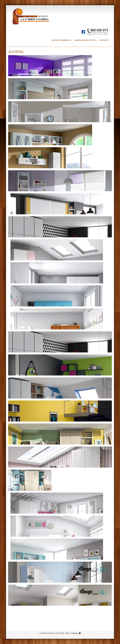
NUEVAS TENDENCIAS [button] (62, 40)
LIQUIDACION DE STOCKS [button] (86, 40)
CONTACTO (104, 40)
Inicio (67, 633)
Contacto (74, 633)
